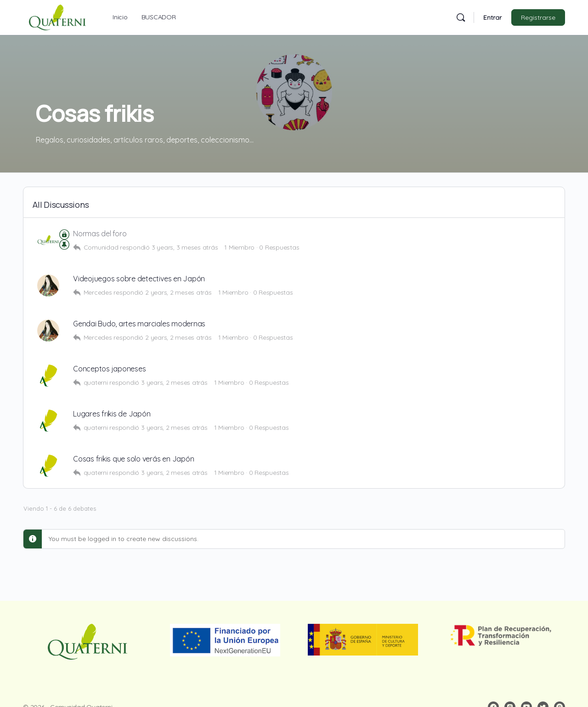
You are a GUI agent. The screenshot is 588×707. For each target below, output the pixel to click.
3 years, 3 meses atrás (185, 247)
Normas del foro (100, 234)
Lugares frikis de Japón (112, 414)
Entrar (492, 17)
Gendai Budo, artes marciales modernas (139, 324)
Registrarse (538, 17)
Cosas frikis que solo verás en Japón (133, 459)
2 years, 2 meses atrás (178, 292)
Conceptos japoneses (109, 369)
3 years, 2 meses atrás (174, 382)
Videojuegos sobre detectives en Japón (139, 279)
